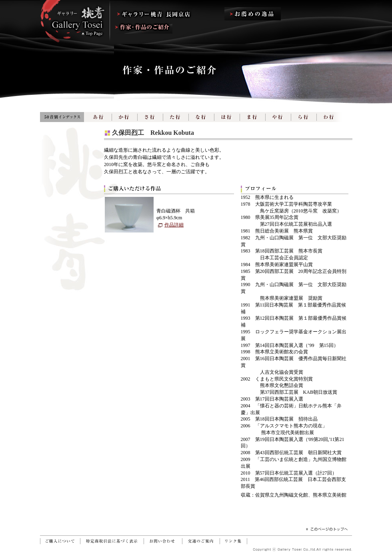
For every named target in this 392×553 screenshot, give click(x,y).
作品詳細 (174, 225)
